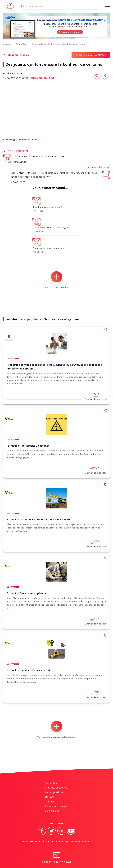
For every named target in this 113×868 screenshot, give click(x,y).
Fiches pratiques (55, 792)
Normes (50, 797)
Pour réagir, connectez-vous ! (21, 139)
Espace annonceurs (56, 806)
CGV (55, 841)
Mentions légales (40, 841)
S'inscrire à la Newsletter (91, 55)
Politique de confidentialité (75, 841)
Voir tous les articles (56, 280)
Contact (50, 802)
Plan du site (52, 811)
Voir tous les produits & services (57, 730)
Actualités (21, 44)
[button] (5, 26)
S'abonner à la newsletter (57, 858)
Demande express (96, 396)
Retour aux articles (16, 55)
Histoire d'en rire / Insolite (43, 78)
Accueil (7, 44)
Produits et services (57, 788)
